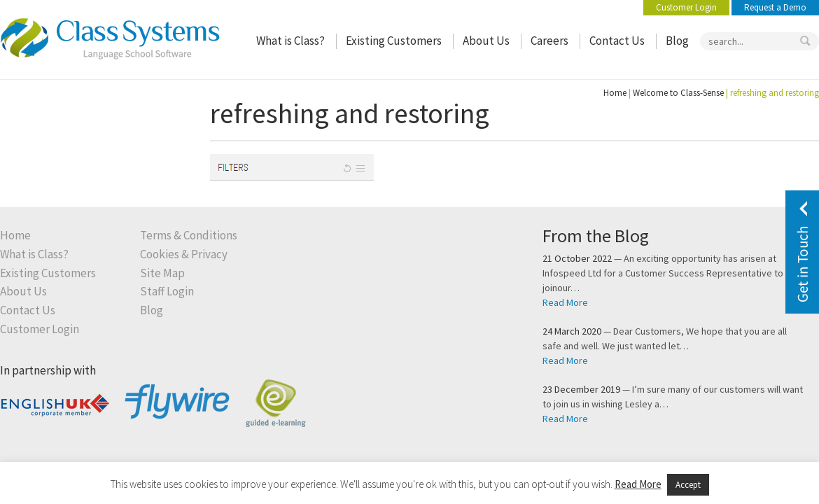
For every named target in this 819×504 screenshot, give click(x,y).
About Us (486, 41)
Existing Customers (394, 41)
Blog (677, 41)
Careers (549, 41)
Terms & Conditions (189, 236)
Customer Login (686, 7)
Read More (565, 302)
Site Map (162, 273)
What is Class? (290, 41)
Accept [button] (688, 485)
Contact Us (617, 41)
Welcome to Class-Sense (678, 93)
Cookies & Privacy (184, 254)
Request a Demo (775, 7)
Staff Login (167, 292)
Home (615, 93)
